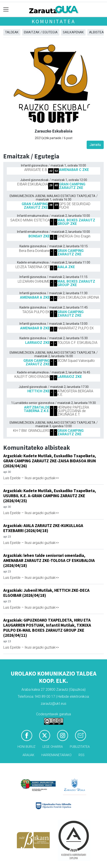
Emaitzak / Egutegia (41, 32)
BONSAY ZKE (39, 236)
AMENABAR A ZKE (35, 297)
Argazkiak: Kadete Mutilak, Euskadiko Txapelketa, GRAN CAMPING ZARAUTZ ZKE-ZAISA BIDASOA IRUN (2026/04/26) (50, 461)
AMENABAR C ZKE (74, 170)
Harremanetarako (56, 755)
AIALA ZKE (66, 267)
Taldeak (12, 32)
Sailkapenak (73, 32)
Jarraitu (95, 145)
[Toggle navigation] (6, 10)
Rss (82, 755)
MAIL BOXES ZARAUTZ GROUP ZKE (76, 222)
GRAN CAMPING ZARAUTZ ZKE (72, 186)
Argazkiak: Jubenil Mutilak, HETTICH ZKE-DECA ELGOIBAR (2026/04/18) (46, 593)
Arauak (28, 755)
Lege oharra (53, 747)
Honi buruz (26, 747)
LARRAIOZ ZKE (37, 343)
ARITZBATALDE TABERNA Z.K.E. (37, 409)
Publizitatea (80, 747)
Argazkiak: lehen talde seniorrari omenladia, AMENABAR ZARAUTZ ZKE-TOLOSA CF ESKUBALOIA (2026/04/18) (49, 560)
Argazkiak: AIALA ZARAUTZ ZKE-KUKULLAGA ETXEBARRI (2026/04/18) (43, 528)
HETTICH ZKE (39, 391)
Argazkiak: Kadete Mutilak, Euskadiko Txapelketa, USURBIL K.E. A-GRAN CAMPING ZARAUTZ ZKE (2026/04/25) (50, 496)
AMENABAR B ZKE (35, 328)
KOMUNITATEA (54, 21)
